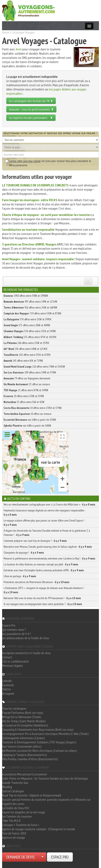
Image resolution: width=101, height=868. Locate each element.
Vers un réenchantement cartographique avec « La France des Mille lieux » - (49, 504)
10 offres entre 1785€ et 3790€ (33, 408)
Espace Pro (9, 625)
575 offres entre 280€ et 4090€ (27, 325)
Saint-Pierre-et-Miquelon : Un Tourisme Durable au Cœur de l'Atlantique (45, 778)
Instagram (8, 693)
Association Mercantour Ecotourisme (25, 774)
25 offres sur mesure (27, 384)
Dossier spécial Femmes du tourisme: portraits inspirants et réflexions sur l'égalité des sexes (46, 802)
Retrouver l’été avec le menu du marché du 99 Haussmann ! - (42, 598)
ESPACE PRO (60, 857)
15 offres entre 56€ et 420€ (24, 402)
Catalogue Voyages (23, 32)
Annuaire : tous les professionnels (31, 109)
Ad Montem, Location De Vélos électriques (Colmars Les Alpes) (40, 751)
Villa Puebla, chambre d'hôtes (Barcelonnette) (30, 759)
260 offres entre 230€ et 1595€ (26, 343)
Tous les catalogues (14, 708)
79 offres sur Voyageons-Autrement (27, 378)
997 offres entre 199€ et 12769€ (30, 302)
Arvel (19, 49)
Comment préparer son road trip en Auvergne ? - (35, 541)
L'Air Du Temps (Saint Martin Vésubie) (24, 721)
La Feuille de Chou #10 (15, 808)
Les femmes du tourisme (17, 816)
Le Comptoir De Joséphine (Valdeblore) (25, 725)
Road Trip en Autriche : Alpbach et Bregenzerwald (32, 795)
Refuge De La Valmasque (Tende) (22, 717)
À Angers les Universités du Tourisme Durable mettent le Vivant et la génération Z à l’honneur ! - (47, 533)
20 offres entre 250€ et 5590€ (24, 396)
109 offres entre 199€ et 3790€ (30, 372)
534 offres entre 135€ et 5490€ (30, 331)
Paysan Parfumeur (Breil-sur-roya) (23, 713)
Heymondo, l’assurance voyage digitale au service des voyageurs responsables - (45, 512)
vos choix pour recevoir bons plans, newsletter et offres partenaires (48, 163)
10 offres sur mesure (27, 414)
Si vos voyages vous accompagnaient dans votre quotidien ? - (43, 604)
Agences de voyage (14, 837)
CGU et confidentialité (15, 661)
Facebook (8, 685)
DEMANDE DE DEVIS (21, 857)
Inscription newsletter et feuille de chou (26, 653)
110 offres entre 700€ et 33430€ (34, 367)
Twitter (7, 689)
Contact (7, 657)
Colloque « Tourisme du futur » (21, 825)
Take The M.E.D (11, 821)
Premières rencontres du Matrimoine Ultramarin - (37, 582)
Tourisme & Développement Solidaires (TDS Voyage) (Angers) (39, 742)
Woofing (7, 787)
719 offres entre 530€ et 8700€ (32, 313)
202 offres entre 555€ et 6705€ (27, 355)
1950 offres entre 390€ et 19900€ (26, 296)
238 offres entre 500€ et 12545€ (25, 349)
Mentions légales (13, 666)
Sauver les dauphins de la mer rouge (24, 812)
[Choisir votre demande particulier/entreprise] (43, 857)
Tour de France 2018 (14, 833)
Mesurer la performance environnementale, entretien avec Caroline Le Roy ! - (49, 558)
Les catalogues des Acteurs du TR (31, 101)
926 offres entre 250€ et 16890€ (30, 307)
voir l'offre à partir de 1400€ (27, 426)
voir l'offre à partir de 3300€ (30, 420)
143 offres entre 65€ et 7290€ (23, 361)
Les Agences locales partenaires (31, 118)
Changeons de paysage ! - (24, 553)
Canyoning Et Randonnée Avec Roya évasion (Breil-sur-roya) (38, 729)
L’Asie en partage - (20, 576)
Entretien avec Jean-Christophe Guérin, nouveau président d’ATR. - (44, 570)
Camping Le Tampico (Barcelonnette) (25, 755)
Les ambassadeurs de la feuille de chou (26, 638)
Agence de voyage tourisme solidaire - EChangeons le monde (39, 829)
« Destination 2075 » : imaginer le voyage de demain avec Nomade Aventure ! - (44, 590)
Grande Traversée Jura (15, 783)
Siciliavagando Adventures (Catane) (23, 738)
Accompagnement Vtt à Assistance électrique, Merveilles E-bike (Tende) (45, 734)
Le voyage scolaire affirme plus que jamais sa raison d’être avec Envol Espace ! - (44, 523)
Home (6, 32)
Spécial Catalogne (13, 791)
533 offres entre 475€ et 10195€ (30, 337)
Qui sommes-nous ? (14, 629)
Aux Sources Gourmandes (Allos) (22, 746)
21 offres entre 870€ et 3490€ (26, 390)
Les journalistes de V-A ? (17, 634)
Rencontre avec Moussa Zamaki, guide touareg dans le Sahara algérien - (48, 547)
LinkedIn (7, 681)
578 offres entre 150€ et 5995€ (27, 319)
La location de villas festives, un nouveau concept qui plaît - (41, 564)
